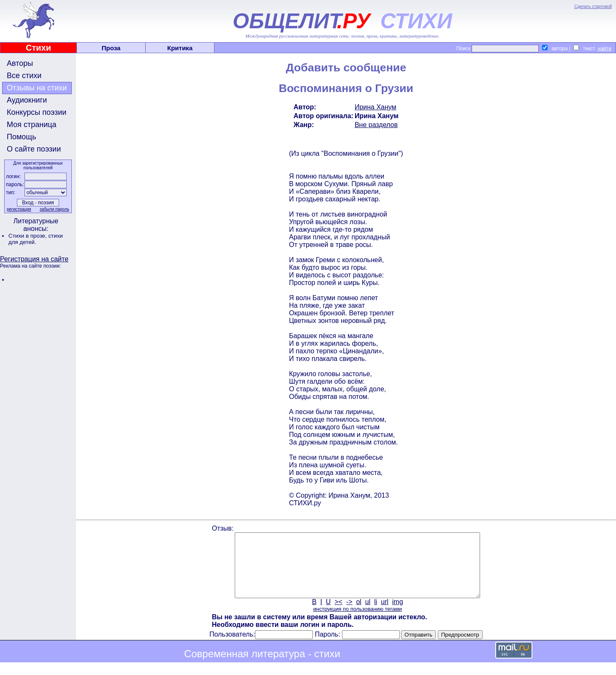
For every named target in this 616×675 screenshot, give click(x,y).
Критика (180, 48)
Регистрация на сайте (34, 259)
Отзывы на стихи (37, 88)
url (385, 614)
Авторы (20, 63)
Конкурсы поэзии (37, 112)
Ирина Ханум (376, 107)
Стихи (38, 48)
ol (358, 614)
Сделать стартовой (593, 7)
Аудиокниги (27, 100)
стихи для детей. (36, 239)
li (376, 614)
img (398, 614)
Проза (111, 48)
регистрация (19, 209)
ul (368, 614)
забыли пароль (54, 209)
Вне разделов (376, 125)
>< (338, 614)
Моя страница (32, 125)
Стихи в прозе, (28, 236)
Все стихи (24, 76)
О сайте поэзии (34, 149)
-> (349, 614)
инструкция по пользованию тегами (358, 622)
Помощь (22, 137)
